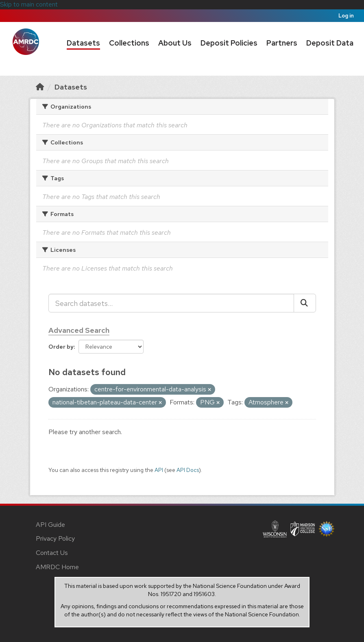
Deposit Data (330, 43)
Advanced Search (79, 330)
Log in (346, 16)
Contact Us (52, 553)
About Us (175, 43)
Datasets (83, 43)
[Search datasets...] (171, 303)
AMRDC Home (57, 567)
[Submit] (305, 303)
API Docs (188, 470)
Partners (282, 43)
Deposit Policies (229, 43)
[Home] (40, 87)
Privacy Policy (55, 538)
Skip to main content (29, 4)
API (159, 470)
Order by (61, 347)
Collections (129, 43)
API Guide (50, 525)
